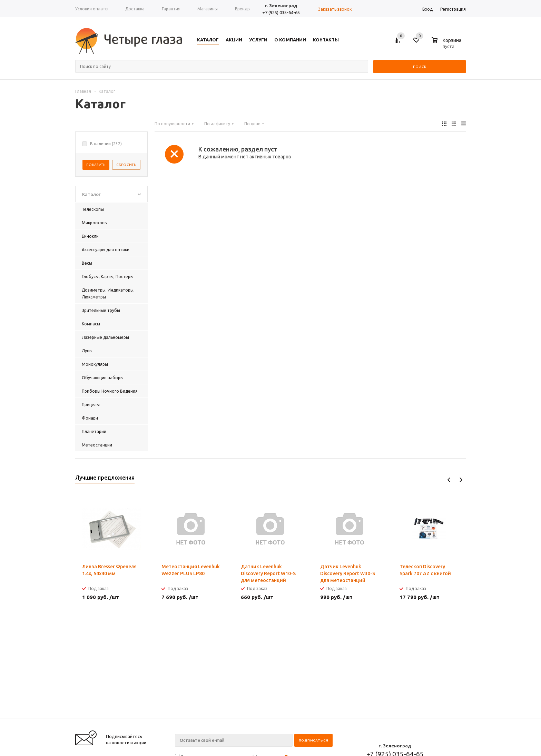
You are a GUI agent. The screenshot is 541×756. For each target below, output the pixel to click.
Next (461, 480)
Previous (449, 480)
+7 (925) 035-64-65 (281, 12)
